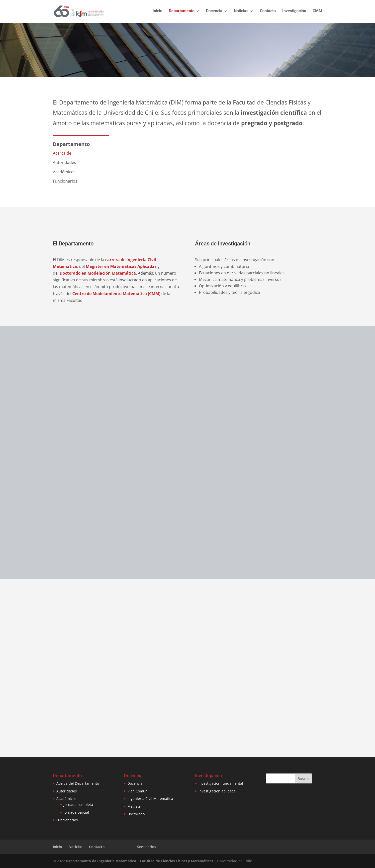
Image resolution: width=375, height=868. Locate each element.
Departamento (182, 12)
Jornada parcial (76, 812)
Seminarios (147, 847)
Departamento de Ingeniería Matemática (101, 861)
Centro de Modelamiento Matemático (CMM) (116, 294)
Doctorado (136, 814)
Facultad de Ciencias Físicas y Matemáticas (177, 861)
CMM (317, 12)
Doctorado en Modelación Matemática (98, 273)
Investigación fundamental (221, 783)
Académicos (66, 799)
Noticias (241, 12)
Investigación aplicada (217, 791)
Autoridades (67, 791)
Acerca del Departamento (78, 783)
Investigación (294, 12)
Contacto (268, 12)
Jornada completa (78, 805)
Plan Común (138, 791)
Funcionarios (67, 820)
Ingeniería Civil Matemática (150, 799)
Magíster (135, 806)
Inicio (157, 12)
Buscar (303, 779)
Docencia (214, 12)
